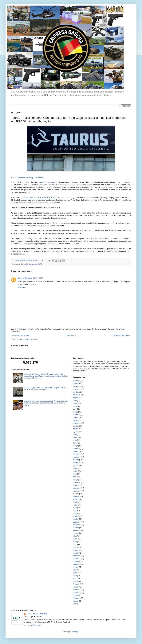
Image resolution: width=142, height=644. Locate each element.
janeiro (76, 384)
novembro (77, 389)
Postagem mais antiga (122, 335)
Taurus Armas (33, 264)
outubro (76, 392)
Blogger (76, 632)
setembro (77, 395)
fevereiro (76, 381)
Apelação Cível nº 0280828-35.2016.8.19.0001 (40, 198)
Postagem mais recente (20, 335)
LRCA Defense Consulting (37, 614)
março (75, 412)
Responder (22, 287)
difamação (24, 264)
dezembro (77, 386)
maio (75, 406)
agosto (76, 398)
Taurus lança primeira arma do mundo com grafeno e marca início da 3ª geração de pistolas (46, 389)
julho (75, 401)
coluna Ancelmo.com (46, 182)
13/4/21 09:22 (38, 278)
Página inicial (71, 335)
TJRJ (40, 264)
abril (75, 409)
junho (75, 403)
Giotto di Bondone (25, 278)
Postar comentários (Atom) (27, 339)
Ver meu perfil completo (33, 625)
